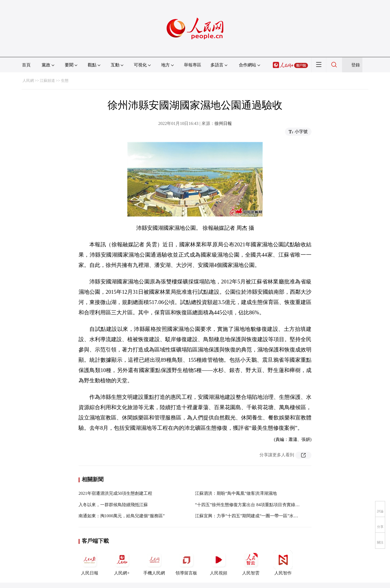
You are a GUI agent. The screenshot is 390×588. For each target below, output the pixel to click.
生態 (65, 81)
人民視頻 (219, 563)
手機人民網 (154, 563)
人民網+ (122, 563)
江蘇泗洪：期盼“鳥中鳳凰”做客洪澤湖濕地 (236, 493)
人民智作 (283, 563)
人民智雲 (251, 563)
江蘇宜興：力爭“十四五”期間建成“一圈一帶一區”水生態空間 (253, 516)
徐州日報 (223, 123)
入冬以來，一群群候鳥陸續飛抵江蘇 (113, 505)
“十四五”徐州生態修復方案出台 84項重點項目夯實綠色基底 (252, 505)
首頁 (26, 65)
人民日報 (90, 563)
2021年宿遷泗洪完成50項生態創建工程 (115, 493)
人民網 (28, 81)
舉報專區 (193, 65)
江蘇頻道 (47, 81)
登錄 (356, 65)
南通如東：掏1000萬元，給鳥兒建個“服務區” (122, 516)
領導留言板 (186, 563)
